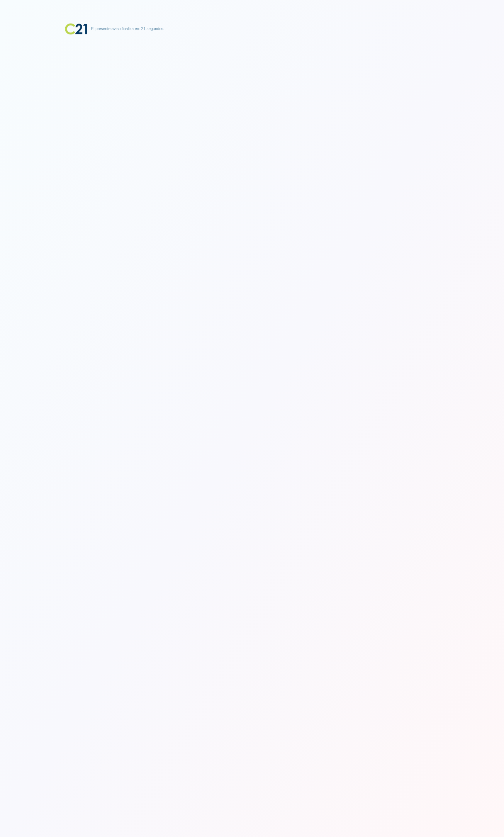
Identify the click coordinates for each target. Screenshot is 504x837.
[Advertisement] (252, 83)
